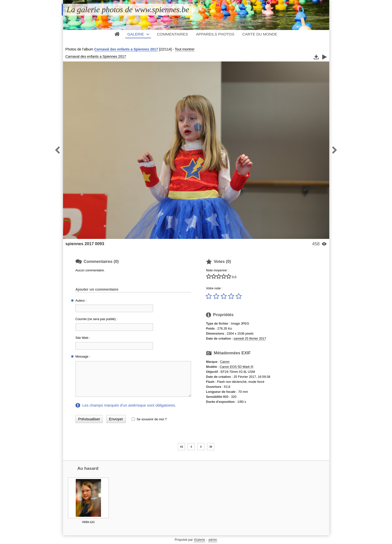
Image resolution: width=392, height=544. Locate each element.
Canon (225, 362)
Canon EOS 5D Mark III (236, 367)
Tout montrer (185, 49)
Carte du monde (260, 34)
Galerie (136, 34)
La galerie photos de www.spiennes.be (128, 9)
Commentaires (172, 34)
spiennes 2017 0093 (85, 244)
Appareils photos (215, 34)
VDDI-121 (88, 522)
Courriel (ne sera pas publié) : (97, 319)
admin (213, 540)
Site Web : (83, 338)
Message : (83, 356)
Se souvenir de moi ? (151, 419)
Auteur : (81, 300)
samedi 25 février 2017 (250, 338)
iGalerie (199, 540)
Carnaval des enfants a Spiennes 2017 (126, 49)
